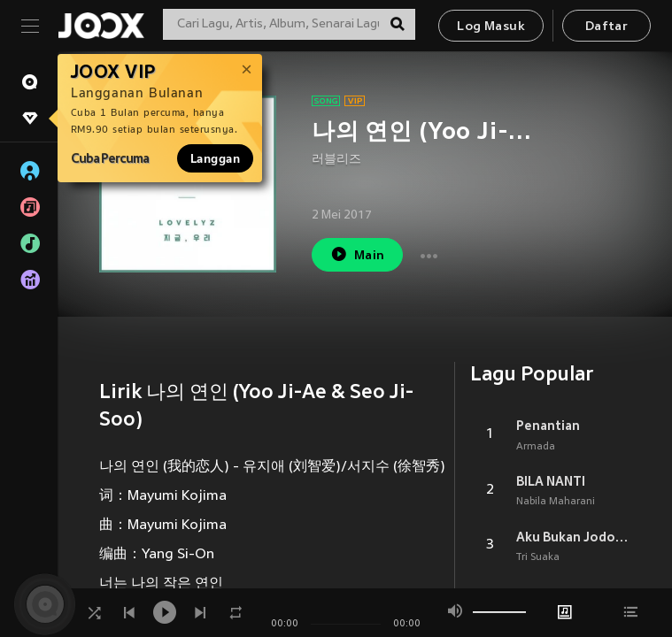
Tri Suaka (538, 557)
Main (357, 254)
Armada (536, 447)
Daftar (606, 27)
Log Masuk (491, 27)
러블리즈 (336, 160)
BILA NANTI (551, 481)
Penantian (548, 426)
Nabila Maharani (556, 502)
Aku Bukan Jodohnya (573, 537)
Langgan (215, 158)
